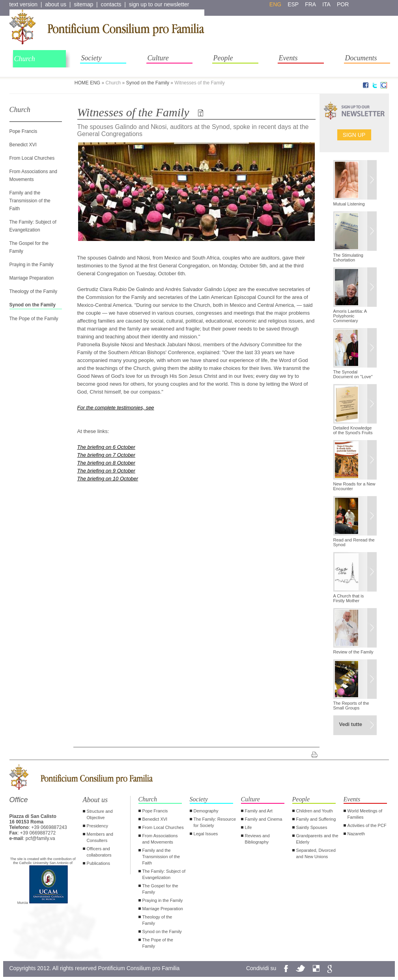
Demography (206, 811)
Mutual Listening (349, 204)
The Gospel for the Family (160, 889)
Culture (158, 58)
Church (25, 59)
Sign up (354, 135)
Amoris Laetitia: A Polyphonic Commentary (350, 316)
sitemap (83, 4)
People (223, 58)
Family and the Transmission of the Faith (30, 201)
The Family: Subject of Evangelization (164, 874)
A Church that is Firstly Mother (349, 598)
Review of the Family (353, 652)
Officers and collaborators (99, 852)
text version (24, 4)
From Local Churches (32, 158)
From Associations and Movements (160, 839)
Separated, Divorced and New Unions (316, 853)
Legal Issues (206, 834)
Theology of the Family (33, 291)
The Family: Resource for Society (215, 822)
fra (310, 4)
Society (92, 58)
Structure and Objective (100, 814)
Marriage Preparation (32, 278)
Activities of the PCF (367, 825)
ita (326, 4)
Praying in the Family (32, 265)
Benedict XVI (23, 145)
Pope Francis (23, 131)
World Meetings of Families (365, 814)
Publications (98, 863)
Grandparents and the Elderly (317, 839)
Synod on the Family (148, 83)
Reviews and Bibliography (257, 839)
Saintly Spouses (312, 827)
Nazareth (356, 834)
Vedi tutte (351, 724)
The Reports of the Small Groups (351, 706)
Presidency (97, 826)
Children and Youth (315, 811)
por (343, 4)
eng (275, 4)
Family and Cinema (264, 819)
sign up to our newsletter (159, 4)
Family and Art (259, 811)
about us (56, 4)
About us (95, 800)
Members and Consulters (100, 837)
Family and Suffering (316, 819)
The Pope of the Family (34, 319)
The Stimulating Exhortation (348, 258)
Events (288, 58)
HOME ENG (87, 83)
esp (293, 4)
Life (249, 827)
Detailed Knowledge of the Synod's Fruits (353, 430)
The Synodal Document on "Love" (353, 374)
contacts (111, 4)
